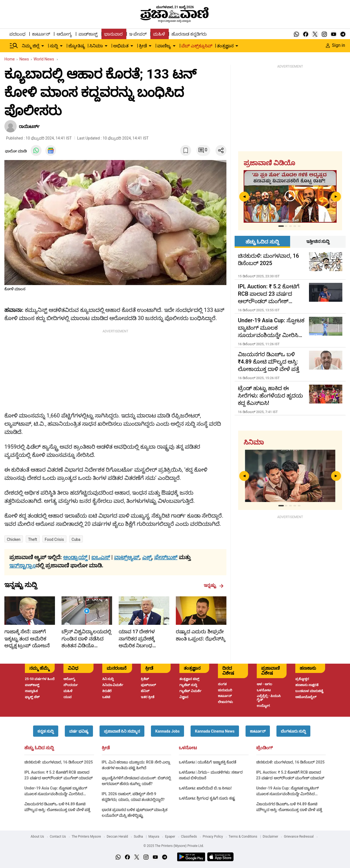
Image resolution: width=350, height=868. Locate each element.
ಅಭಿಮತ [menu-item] (121, 46)
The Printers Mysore (86, 837)
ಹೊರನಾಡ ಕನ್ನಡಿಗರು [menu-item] (189, 34)
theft (33, 539)
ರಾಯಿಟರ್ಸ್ (29, 127)
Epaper (170, 837)
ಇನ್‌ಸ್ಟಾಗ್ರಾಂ (22, 565)
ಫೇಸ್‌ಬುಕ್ (166, 557)
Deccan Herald (117, 837)
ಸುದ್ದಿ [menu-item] (54, 46)
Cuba (76, 539)
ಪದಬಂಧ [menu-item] (17, 34)
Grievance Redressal (299, 837)
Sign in (336, 45)
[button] (46, 731)
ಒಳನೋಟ (188, 748)
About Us (37, 837)
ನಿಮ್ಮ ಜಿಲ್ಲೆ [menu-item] (31, 46)
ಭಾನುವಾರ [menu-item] (113, 34)
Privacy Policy (213, 837)
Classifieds (189, 837)
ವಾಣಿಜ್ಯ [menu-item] (164, 46)
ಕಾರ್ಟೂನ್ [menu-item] (41, 34)
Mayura (154, 837)
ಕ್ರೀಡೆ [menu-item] (143, 46)
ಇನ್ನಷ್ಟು (214, 585)
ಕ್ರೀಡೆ (106, 748)
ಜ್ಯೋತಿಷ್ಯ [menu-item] (77, 46)
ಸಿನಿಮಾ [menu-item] (96, 46)
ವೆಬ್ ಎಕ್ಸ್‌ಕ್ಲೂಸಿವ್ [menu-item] (197, 46)
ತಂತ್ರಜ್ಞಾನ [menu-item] (225, 46)
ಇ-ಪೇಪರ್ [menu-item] (138, 34)
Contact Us (58, 837)
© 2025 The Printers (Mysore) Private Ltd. (173, 846)
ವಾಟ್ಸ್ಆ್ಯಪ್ (127, 557)
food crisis (54, 539)
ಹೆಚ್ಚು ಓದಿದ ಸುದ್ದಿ (39, 748)
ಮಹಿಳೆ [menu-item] (159, 34)
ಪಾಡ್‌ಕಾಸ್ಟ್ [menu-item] (88, 34)
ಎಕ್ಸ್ (147, 557)
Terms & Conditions (243, 837)
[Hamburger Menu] (14, 46)
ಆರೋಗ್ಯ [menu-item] (64, 34)
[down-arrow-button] (43, 46)
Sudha (138, 837)
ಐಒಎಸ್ (101, 557)
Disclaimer (271, 837)
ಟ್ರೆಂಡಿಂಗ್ (264, 748)
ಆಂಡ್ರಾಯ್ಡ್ (76, 557)
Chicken (14, 539)
